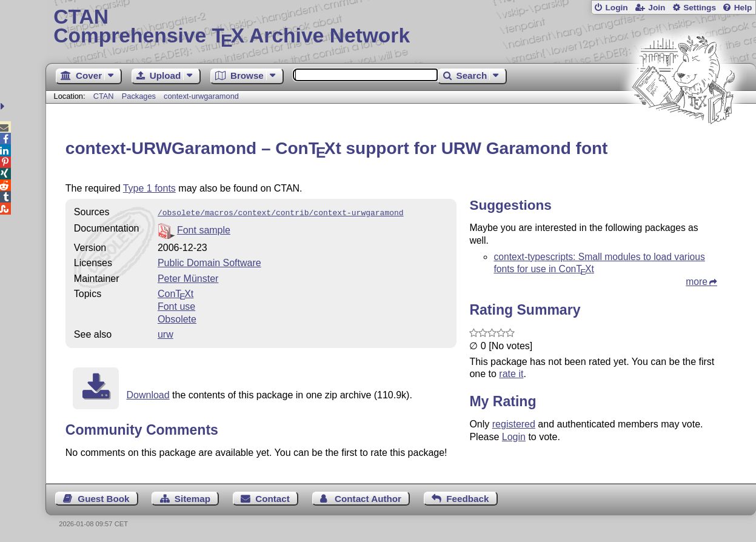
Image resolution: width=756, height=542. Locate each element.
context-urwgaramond (201, 96)
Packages (140, 96)
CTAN (104, 96)
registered (514, 424)
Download (148, 394)
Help (743, 8)
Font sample (204, 229)
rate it (511, 374)
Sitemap (192, 497)
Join (657, 8)
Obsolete (177, 318)
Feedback (467, 497)
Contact (273, 497)
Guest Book (103, 497)
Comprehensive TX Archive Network (401, 27)
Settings (700, 8)
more (697, 282)
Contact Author (368, 497)
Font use (176, 305)
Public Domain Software (209, 262)
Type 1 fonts (149, 188)
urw (166, 333)
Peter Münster (188, 277)
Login (616, 8)
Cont (176, 293)
